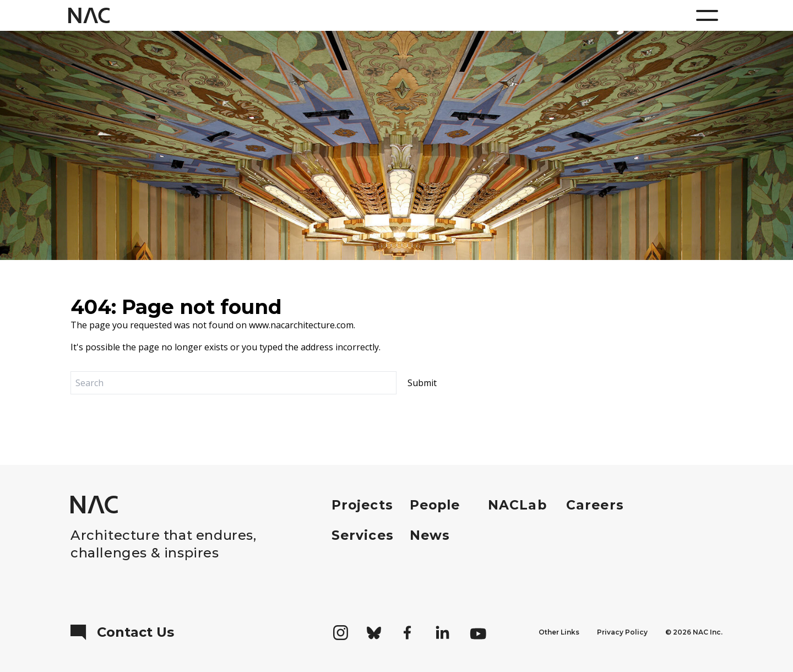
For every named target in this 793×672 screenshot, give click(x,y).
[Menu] (707, 15)
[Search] (233, 383)
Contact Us (122, 632)
